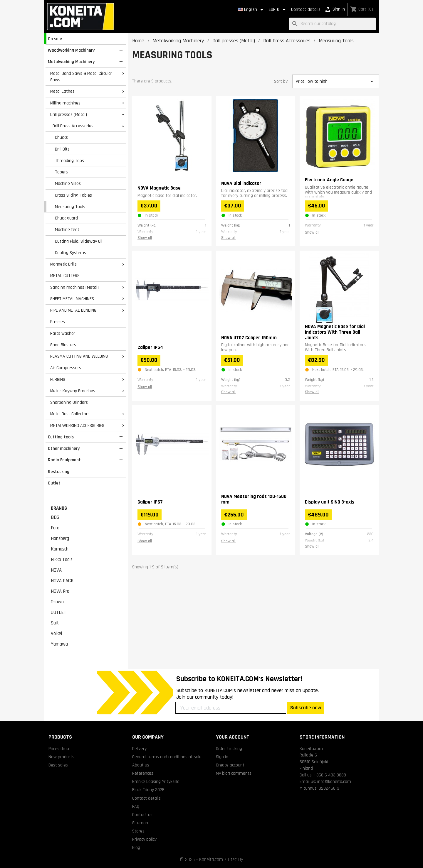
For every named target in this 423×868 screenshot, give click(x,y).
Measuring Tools (70, 207)
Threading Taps (69, 161)
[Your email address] (231, 708)
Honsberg (60, 538)
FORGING (58, 379)
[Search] (332, 24)
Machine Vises (68, 183)
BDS (55, 517)
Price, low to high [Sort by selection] (335, 81)
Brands (59, 508)
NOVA (56, 570)
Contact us (142, 815)
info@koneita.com (334, 781)
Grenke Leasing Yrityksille (156, 781)
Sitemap (140, 823)
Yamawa (59, 644)
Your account (233, 737)
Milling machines (65, 103)
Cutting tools (61, 437)
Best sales (58, 765)
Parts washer (63, 333)
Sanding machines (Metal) (74, 287)
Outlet (54, 483)
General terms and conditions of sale (167, 757)
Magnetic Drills (63, 264)
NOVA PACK (62, 581)
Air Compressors (66, 368)
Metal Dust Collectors (70, 414)
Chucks (61, 137)
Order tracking (229, 749)
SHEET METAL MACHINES (72, 299)
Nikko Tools (62, 560)
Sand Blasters (63, 345)
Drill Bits (62, 149)
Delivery (139, 749)
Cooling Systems (70, 253)
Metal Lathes (62, 91)
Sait (55, 623)
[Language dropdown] (252, 10)
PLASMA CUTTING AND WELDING (79, 356)
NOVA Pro (60, 591)
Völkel (56, 634)
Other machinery (64, 448)
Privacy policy (144, 839)
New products (61, 757)
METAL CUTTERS (65, 276)
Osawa (57, 602)
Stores (138, 831)
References (143, 773)
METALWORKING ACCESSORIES (77, 425)
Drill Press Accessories (73, 126)
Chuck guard (66, 218)
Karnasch (60, 549)
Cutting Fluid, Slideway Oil (79, 241)
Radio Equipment (64, 460)
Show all (145, 238)
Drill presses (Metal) (69, 114)
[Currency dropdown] (278, 10)
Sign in (222, 757)
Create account (230, 765)
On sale (55, 39)
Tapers (61, 172)
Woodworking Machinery (71, 50)
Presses (58, 322)
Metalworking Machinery (71, 62)
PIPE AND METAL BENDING (73, 310)
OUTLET (59, 612)
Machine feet (67, 229)
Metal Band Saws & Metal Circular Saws (81, 77)
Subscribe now (306, 708)
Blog (136, 847)
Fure (55, 528)
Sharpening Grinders (69, 402)
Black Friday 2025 (148, 790)
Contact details (306, 10)
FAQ (136, 806)
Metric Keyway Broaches (73, 391)
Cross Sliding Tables (73, 195)
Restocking (59, 472)
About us (141, 765)
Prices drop (59, 749)
